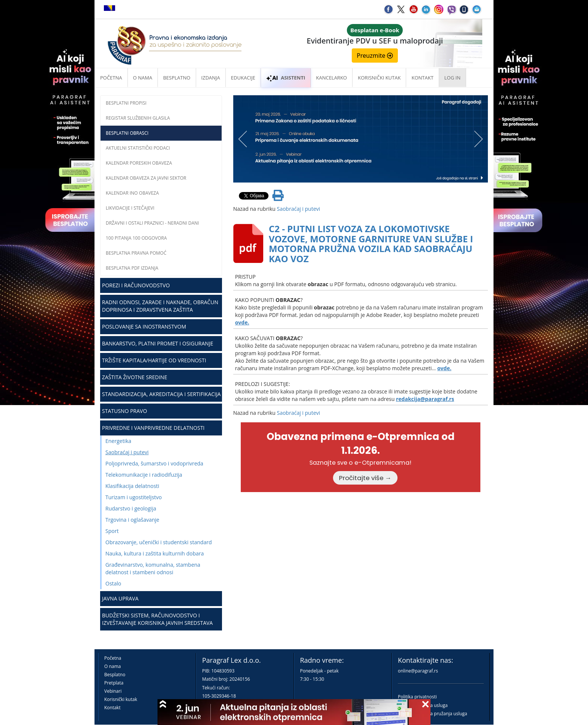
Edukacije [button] (243, 78)
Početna (111, 78)
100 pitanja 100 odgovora (136, 238)
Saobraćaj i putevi (127, 452)
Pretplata (114, 683)
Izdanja (211, 78)
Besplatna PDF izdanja (132, 268)
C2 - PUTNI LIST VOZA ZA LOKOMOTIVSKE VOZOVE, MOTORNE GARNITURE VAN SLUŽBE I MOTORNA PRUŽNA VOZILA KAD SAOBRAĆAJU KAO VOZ (371, 243)
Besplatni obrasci (127, 133)
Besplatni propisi (126, 103)
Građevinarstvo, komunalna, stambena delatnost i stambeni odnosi (153, 568)
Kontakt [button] (422, 78)
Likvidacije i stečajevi (130, 208)
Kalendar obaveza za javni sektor (146, 178)
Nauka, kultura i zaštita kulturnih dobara (155, 553)
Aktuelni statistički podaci (138, 148)
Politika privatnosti (417, 697)
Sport (112, 531)
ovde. (242, 322)
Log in (452, 78)
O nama (143, 78)
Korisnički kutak (121, 699)
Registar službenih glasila (138, 118)
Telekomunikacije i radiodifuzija (144, 475)
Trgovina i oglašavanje (132, 520)
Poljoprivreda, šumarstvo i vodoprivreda (154, 463)
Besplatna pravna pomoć (136, 253)
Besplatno (177, 78)
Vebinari (113, 691)
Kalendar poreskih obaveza (139, 163)
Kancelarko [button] (331, 78)
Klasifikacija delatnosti (132, 486)
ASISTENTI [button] (286, 78)
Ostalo (113, 583)
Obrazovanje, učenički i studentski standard (159, 542)
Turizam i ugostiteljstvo (133, 497)
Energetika (118, 441)
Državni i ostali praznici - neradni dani (152, 223)
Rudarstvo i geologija (131, 508)
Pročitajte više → (365, 478)
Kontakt (112, 708)
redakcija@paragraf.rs (425, 399)
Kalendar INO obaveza (132, 193)
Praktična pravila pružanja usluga (433, 714)
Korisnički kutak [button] (379, 78)
